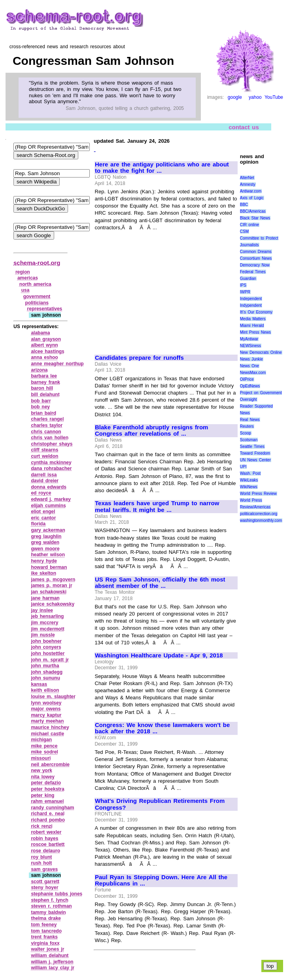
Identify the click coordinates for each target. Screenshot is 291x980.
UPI (243, 467)
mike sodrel (44, 752)
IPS (243, 285)
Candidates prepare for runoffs (139, 358)
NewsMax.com (253, 373)
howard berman (49, 567)
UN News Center (255, 460)
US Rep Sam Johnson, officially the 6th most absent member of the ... (160, 583)
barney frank (45, 382)
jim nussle (43, 635)
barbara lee (44, 376)
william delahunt (50, 955)
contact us (244, 127)
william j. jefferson (52, 962)
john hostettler (48, 653)
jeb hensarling (47, 616)
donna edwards (49, 487)
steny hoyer (44, 887)
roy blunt (41, 857)
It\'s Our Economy (256, 312)
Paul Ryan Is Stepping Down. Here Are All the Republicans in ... (161, 881)
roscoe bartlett (48, 844)
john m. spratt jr (50, 660)
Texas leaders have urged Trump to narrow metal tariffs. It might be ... (157, 507)
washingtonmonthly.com (261, 520)
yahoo (255, 97)
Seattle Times (252, 447)
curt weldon (44, 456)
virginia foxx (45, 943)
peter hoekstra (47, 789)
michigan (41, 740)
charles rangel (47, 419)
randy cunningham (52, 808)
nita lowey (43, 777)
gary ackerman (48, 530)
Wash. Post (250, 473)
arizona (39, 370)
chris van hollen (50, 438)
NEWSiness (250, 346)
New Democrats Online (261, 352)
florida (38, 524)
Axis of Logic (252, 198)
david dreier (45, 481)
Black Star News (255, 218)
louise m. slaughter (53, 697)
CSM (244, 231)
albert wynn (44, 345)
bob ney (40, 407)
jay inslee (42, 610)
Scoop (246, 433)
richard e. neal (48, 814)
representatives (45, 309)
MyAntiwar (249, 339)
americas (28, 278)
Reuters (247, 426)
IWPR (245, 292)
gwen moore (45, 549)
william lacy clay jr (53, 968)
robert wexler (46, 832)
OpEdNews (250, 386)
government (37, 296)
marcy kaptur (46, 715)
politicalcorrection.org (259, 514)
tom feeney (44, 925)
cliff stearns (44, 450)
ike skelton (43, 573)
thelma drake (46, 918)
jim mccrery (44, 623)
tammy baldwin (48, 912)
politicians (37, 303)
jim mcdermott (47, 629)
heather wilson (48, 555)
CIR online (249, 225)
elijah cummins (48, 506)
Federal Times (253, 272)
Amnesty (248, 184)
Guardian (248, 279)
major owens (46, 709)
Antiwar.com (251, 191)
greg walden (45, 542)
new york (42, 770)
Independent (251, 299)
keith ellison (45, 690)
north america (35, 284)
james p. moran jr (51, 585)
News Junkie (251, 359)
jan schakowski (49, 592)
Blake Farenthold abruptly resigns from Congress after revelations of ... (151, 431)
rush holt (41, 863)
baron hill (42, 388)
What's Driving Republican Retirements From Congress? (160, 804)
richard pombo (48, 820)
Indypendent (251, 305)
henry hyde (44, 561)
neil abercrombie (50, 765)
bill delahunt (45, 395)
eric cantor (43, 518)
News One (249, 366)
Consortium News (256, 258)
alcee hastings (47, 351)
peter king (43, 795)
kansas (39, 684)
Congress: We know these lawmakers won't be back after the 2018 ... (162, 728)
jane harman (45, 598)
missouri (41, 758)
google (235, 97)
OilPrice (247, 379)
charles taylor (47, 425)
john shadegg (47, 672)
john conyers (46, 647)
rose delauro (45, 851)
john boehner (46, 641)
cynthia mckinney (51, 463)
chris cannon (46, 432)
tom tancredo (46, 931)
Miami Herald (252, 326)
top (270, 966)
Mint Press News (255, 332)
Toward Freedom (255, 453)
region (23, 272)
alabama (40, 333)
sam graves (44, 869)
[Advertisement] (161, 289)
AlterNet (247, 178)
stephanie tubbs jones (57, 894)
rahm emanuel (47, 801)
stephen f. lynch (50, 900)
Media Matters (253, 319)
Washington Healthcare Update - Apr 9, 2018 (159, 655)
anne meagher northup (57, 364)
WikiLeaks (249, 480)
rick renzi (42, 826)
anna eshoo (44, 357)
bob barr (41, 401)
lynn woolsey (46, 703)
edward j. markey (51, 499)
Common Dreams (256, 252)
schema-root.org (37, 263)
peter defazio (46, 783)
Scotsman (249, 440)
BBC (244, 205)
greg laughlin (46, 536)
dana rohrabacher (51, 468)
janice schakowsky (53, 604)
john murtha (45, 666)
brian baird (43, 413)
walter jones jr (47, 949)
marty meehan (47, 721)
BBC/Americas (253, 211)
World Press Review (258, 494)
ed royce (41, 493)
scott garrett (45, 882)
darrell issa (44, 475)
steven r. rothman (51, 906)
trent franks (44, 937)
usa (26, 290)
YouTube (274, 97)
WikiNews (249, 487)
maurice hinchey (50, 727)
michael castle (47, 734)
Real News (250, 420)
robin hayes (44, 838)
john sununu (45, 678)
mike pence (44, 746)
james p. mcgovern (53, 580)
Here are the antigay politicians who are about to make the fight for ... (162, 168)
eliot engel (43, 512)
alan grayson (46, 339)
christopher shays (52, 444)
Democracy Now (255, 265)
